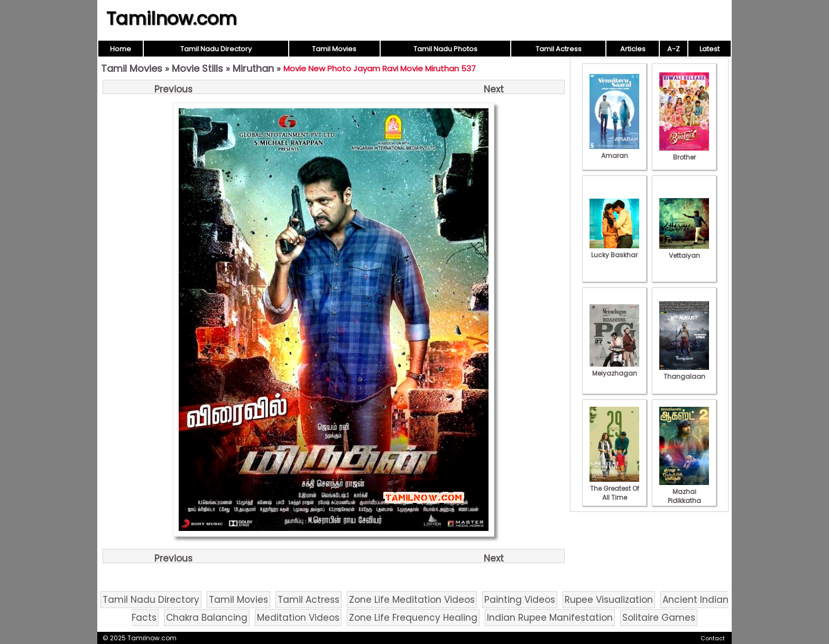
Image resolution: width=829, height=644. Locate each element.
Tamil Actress (559, 49)
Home (121, 49)
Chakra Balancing (207, 618)
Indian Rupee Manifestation (550, 618)
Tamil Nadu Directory (216, 49)
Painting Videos (520, 600)
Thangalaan (684, 372)
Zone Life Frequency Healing (413, 618)
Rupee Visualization (609, 600)
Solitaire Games (659, 618)
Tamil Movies (334, 49)
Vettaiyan (684, 251)
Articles (633, 49)
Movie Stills (197, 68)
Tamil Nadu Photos (445, 49)
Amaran (614, 151)
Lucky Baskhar (614, 250)
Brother (684, 153)
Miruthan (253, 68)
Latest (710, 49)
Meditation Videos (298, 618)
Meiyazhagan (614, 369)
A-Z (674, 49)
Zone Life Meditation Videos (412, 600)
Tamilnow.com (172, 18)
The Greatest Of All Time (614, 488)
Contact (713, 638)
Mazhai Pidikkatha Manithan (684, 496)
